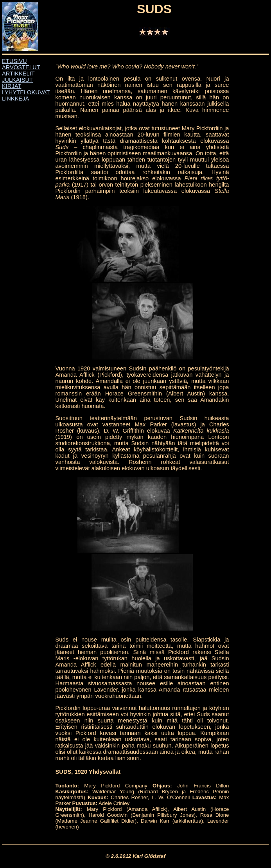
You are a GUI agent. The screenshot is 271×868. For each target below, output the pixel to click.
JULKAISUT (17, 80)
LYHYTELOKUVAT (26, 92)
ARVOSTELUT (21, 67)
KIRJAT (12, 86)
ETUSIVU (14, 61)
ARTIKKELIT (18, 74)
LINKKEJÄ (15, 99)
